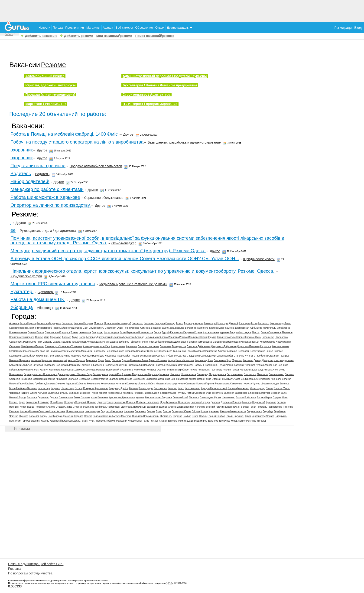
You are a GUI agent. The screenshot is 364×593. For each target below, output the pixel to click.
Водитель (21, 174)
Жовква (88, 416)
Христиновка (101, 388)
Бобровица (250, 398)
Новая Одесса (212, 379)
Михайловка (283, 328)
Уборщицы (45, 308)
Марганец (154, 374)
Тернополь (92, 360)
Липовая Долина (153, 393)
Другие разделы (180, 28)
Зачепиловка (66, 398)
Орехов (32, 333)
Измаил (184, 337)
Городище (114, 388)
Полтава (116, 360)
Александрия (94, 342)
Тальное (278, 388)
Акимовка (145, 328)
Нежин (60, 402)
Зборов (196, 411)
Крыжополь (80, 370)
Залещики (177, 411)
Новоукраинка (283, 342)
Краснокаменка (211, 333)
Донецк (258, 360)
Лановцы (225, 411)
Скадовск (106, 411)
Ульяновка (65, 346)
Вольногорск (50, 374)
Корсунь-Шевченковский (214, 388)
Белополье (54, 393)
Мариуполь (75, 351)
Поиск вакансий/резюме (155, 36)
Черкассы (47, 360)
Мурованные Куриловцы (133, 370)
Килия (204, 337)
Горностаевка (275, 407)
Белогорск (223, 323)
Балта (82, 337)
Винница (14, 360)
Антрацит (232, 351)
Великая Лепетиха (195, 407)
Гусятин (167, 411)
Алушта (199, 323)
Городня (277, 398)
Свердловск (193, 356)
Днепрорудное (217, 328)
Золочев (86, 398)
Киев (211, 360)
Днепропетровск (271, 360)
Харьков (81, 360)
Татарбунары (79, 342)
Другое (128, 134)
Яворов (270, 416)
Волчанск (32, 398)
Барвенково (241, 393)
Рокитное (251, 421)
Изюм (94, 398)
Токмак (74, 333)
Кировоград (201, 360)
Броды (44, 416)
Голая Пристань (258, 407)
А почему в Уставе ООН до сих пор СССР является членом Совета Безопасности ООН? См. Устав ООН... (125, 259)
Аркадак (275, 384)
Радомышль (211, 365)
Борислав (34, 416)
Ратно (146, 421)
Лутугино (65, 356)
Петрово (40, 346)
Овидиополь (16, 342)
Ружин (222, 365)
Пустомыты (166, 416)
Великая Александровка (172, 407)
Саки (86, 328)
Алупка (115, 333)
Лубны (152, 384)
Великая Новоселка (148, 346)
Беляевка (118, 337)
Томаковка (27, 379)
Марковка (76, 356)
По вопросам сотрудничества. (31, 573)
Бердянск (156, 328)
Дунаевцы (226, 402)
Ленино (32, 328)
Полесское (137, 323)
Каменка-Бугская (111, 416)
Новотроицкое (92, 411)
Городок (206, 402)
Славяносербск (225, 356)
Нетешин (14, 407)
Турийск (182, 421)
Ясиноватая (211, 351)
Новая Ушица (27, 407)
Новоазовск (99, 351)
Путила (78, 388)
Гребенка (40, 384)
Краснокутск (129, 398)
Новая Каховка (57, 411)
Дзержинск (217, 346)
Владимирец (200, 421)
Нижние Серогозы (39, 411)
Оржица (200, 384)
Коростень (99, 365)
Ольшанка (15, 346)
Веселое (180, 328)
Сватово (182, 356)
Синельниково (277, 374)
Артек (123, 333)
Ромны (190, 393)
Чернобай (15, 393)
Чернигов (36, 360)
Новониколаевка (18, 333)
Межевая (164, 374)
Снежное (152, 351)
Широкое (50, 379)
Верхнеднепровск (33, 374)
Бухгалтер (22, 292)
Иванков (78, 323)
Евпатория (245, 323)
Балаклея (229, 393)
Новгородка (234, 342)
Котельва (121, 384)
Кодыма (212, 337)
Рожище (154, 421)
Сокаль (203, 416)
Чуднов (260, 365)
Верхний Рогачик (215, 407)
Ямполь (268, 370)
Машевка (161, 384)
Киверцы (67, 421)
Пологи (40, 333)
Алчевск (222, 351)
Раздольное (76, 328)
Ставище (170, 323)
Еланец (175, 379)
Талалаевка (153, 402)
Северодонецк (208, 356)
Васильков (67, 323)
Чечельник (246, 370)
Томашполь (203, 370)
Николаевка (281, 337)
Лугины (123, 365)
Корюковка (32, 402)
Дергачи (54, 398)
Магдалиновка (140, 374)
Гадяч (21, 384)
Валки (284, 393)
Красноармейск (31, 351)
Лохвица (143, 384)
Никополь (175, 374)
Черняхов (250, 365)
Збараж (187, 411)
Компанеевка (205, 342)
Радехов (177, 416)
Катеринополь (192, 388)
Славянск (141, 351)
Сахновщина (206, 398)
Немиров (152, 370)
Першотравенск (218, 374)
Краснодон (15, 356)
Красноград (115, 398)
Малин (139, 365)
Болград (140, 337)
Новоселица (67, 388)
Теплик (193, 370)
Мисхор (256, 333)
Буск (50, 416)
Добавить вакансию (41, 36)
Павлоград (203, 374)
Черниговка (85, 333)
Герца (12, 388)
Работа (9, 34)
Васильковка (16, 374)
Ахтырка (42, 393)
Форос (107, 333)
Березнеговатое (100, 379)
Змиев (77, 398)
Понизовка (15, 337)
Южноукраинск (262, 379)
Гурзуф (166, 333)
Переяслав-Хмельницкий (118, 323)
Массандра (245, 333)
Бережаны (140, 411)
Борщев (151, 411)
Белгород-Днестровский (99, 337)
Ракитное (149, 323)
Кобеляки (81, 384)
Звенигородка (146, 388)
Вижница (284, 384)
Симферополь (96, 328)
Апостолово (279, 370)
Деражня (216, 402)
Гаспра (158, 333)
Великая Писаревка (79, 393)
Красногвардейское (280, 323)
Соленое (290, 374)
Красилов (271, 402)
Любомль (110, 421)
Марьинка (87, 351)
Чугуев (218, 398)
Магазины (93, 28)
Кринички (126, 374)
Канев (181, 388)
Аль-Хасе (105, 346)
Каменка (173, 388)
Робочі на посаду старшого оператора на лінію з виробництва (77, 142)
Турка (248, 416)
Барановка (15, 365)
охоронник (22, 150)
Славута (51, 407)
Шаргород (257, 370)
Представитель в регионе (38, 166)
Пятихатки (263, 374)
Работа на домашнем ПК (38, 299)
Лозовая (149, 398)
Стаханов (273, 356)
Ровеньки (160, 356)
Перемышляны (151, 416)
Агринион (14, 323)
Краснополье (115, 393)
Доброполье (230, 346)
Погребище (182, 370)
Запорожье (220, 360)
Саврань (47, 342)
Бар (275, 365)
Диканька (50, 384)
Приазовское (52, 333)
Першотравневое (115, 351)
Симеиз (39, 337)
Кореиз (198, 333)
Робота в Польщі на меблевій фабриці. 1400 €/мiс (65, 134)
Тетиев (179, 323)
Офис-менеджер (124, 243)
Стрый (229, 416)
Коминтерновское (226, 337)
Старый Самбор (216, 416)
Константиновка (281, 346)
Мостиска (126, 416)
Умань (287, 388)
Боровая (275, 393)
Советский (110, 328)
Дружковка (243, 346)
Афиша (108, 28)
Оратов (161, 370)
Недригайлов (169, 393)
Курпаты (224, 333)
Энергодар (97, 333)
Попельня (199, 365)
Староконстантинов (83, 407)
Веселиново (126, 379)
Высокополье (232, 407)
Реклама (15, 569)
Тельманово (179, 351)
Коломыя (162, 360)
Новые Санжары (187, 384)
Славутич (160, 323)
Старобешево (165, 351)
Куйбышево (256, 328)
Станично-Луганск (244, 356)
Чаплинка (129, 411)
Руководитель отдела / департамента (48, 231)
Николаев (135, 360)
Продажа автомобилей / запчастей (96, 166)
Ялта (47, 337)
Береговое (132, 333)
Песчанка (171, 370)
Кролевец (128, 393)
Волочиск (196, 402)
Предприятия (75, 28)
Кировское (264, 323)
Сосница (131, 402)
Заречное (213, 421)
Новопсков (111, 356)
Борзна (261, 398)
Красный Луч (29, 356)
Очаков (236, 379)
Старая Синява (64, 407)
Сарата (57, 342)
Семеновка (236, 384)
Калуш (171, 360)
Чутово (256, 384)
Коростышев (112, 365)
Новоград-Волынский (166, 365)
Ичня (285, 398)
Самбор (187, 416)
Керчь (254, 323)
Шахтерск (199, 351)
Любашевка (268, 337)
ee (13, 230)
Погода (58, 28)
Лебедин (138, 393)
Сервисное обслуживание (104, 198)
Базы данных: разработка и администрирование (185, 142)
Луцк (91, 421)
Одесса (126, 360)
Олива (264, 333)
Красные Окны (253, 337)
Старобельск (261, 356)
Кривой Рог (115, 374)
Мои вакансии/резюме (114, 36)
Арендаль (276, 379)
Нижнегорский (45, 328)
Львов (145, 360)
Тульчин (226, 370)
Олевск (189, 365)
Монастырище (258, 388)
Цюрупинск (117, 411)
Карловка (71, 384)
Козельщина (94, 384)
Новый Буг (226, 379)
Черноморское (132, 328)
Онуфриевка (28, 346)
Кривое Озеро (196, 379)
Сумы (101, 360)
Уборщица (22, 307)
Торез (190, 351)
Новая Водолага (163, 398)
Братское (114, 379)
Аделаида (189, 323)
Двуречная (43, 398)
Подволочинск (254, 411)
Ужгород (261, 421)
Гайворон (135, 342)
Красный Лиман (48, 351)
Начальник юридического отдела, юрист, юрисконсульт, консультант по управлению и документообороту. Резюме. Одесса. (143, 271)
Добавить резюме (79, 36)
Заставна (32, 388)
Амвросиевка (118, 346)
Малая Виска (219, 342)
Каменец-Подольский (254, 402)
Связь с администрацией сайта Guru (36, 564)
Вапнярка (283, 365)
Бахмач (240, 398)
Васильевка (168, 328)
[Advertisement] (182, 10)
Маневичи (122, 421)
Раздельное (30, 342)
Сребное (141, 402)
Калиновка (55, 370)
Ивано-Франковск (185, 360)
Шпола (34, 393)
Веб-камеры (124, 28)
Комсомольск (108, 384)
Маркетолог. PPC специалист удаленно (53, 284)
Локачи (84, 421)
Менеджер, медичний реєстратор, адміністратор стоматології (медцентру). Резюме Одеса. (108, 251)
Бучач (159, 411)
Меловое (87, 356)
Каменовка (67, 370)
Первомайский (181, 398)
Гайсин (13, 370)
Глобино (30, 384)
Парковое (287, 333)
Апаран (268, 365)
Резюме (53, 65)
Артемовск (132, 346)
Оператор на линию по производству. (51, 205)
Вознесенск (139, 379)
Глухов (94, 393)
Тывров (236, 370)
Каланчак (14, 411)
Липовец (91, 370)
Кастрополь (176, 333)
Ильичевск (194, 337)
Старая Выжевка (168, 421)
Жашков (133, 388)
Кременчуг (132, 384)
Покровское (250, 374)
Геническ (244, 407)
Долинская (180, 342)
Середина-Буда (203, 393)
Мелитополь (269, 328)
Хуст (229, 360)
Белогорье (172, 402)
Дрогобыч (68, 416)
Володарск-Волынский (55, 365)
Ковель (76, 421)
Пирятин (210, 384)
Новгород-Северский (75, 402)
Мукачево (237, 360)
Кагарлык (88, 323)
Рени (39, 342)
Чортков (14, 416)
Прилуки (101, 402)
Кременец (214, 411)
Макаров (99, 323)
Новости (44, 28)
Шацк (190, 421)
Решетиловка (222, 384)
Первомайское (61, 328)
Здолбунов (224, 421)
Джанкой (234, 323)
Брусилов (38, 365)
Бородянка (55, 323)
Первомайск (123, 356)
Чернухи (247, 384)
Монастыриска (238, 411)
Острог (242, 421)
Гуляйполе (203, 328)
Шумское (23, 416)
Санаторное (28, 337)
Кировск (278, 351)
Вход (358, 28)
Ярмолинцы (140, 407)
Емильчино (86, 365)
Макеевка (63, 351)
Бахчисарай (210, 323)
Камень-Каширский (51, 421)
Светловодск (52, 346)
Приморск (65, 333)
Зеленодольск (101, 374)
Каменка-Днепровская (237, 328)
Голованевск (147, 342)
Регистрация (344, 28)
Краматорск (16, 351)
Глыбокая (21, 388)
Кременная (42, 356)
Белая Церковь (28, 323)
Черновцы (25, 360)
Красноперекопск (19, 328)
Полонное (40, 407)
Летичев (281, 402)
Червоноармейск (235, 365)
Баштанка (73, 379)
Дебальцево (204, 346)
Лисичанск (54, 356)
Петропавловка (235, 374)
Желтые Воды (85, 374)
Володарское (179, 346)
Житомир (248, 360)
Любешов (100, 421)
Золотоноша (161, 388)
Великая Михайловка (156, 337)
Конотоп (103, 393)
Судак (120, 328)
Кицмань (55, 388)
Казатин (44, 370)
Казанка (184, 379)
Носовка (92, 402)
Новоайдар (98, 356)
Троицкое (284, 356)
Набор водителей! (30, 181)
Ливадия (234, 333)
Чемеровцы (114, 407)
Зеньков (61, 384)
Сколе (195, 416)
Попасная (149, 356)
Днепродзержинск (67, 374)
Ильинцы (34, 370)
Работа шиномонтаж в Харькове (45, 197)
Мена (53, 402)
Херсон (72, 360)
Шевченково (229, 398)
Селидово (130, 351)
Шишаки (265, 384)
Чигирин (25, 393)
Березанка (85, 379)
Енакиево (254, 346)
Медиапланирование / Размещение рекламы (133, 284)
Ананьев (67, 337)
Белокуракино (258, 351)
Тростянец (216, 370)
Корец (234, 421)
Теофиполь (101, 407)
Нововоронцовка (75, 411)
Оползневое (275, 333)
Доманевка (164, 379)
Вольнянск (191, 328)
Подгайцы (268, 411)
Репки (110, 402)
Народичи (149, 365)
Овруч (181, 365)
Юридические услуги (259, 259)
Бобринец (124, 342)
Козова (204, 411)
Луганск (153, 360)
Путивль (181, 393)
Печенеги (194, 398)
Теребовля (280, 411)
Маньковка (243, 388)
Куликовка (44, 402)
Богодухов (265, 393)
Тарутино (66, 342)
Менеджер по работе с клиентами (47, 189)
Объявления (144, 28)
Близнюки (253, 393)
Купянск (140, 398)
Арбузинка (61, 379)
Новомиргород (267, 342)
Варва (269, 398)
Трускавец (239, 416)
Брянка (269, 351)
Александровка (109, 342)
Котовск (240, 337)
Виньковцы (184, 402)
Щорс (163, 402)
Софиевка (15, 379)
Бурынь (64, 393)
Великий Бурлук (18, 398)
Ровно (108, 360)
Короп (22, 402)
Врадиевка (152, 379)
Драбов (124, 388)
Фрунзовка (56, 337)
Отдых (160, 28)
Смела (269, 388)
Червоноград (259, 416)
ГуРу (171, 583)
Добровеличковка (164, 342)
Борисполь (43, 323)
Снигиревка (247, 379)
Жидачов (78, 416)
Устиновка (77, 346)
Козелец (14, 402)
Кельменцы (44, 388)
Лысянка (232, 388)
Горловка (192, 346)
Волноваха (166, 346)
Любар (131, 365)
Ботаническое (146, 333)
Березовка (129, 337)
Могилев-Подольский (108, 370)
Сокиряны (88, 388)
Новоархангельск (250, 342)
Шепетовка (127, 407)
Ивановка (174, 337)
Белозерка (152, 407)
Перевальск (137, 356)
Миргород (172, 384)
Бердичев (27, 365)
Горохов (26, 421)
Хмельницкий (60, 360)
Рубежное (171, 356)
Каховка (24, 411)
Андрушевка (287, 360)
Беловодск (244, 351)
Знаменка (192, 342)
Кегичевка (103, 398)
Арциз (75, 337)
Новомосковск (188, 374)
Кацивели (189, 333)
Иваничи (36, 421)
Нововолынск (135, 421)
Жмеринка (23, 370)
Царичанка (39, 379)
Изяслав (237, 402)
